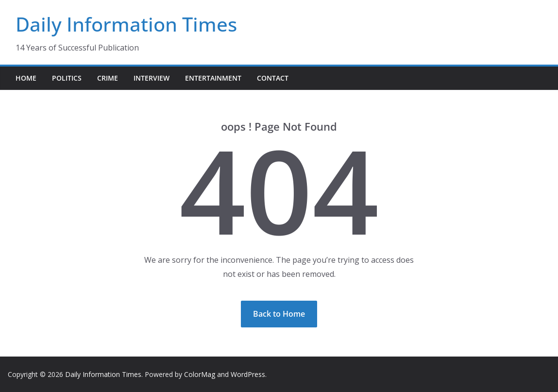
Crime (108, 78)
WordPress (248, 374)
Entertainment (213, 78)
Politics (67, 78)
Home (26, 78)
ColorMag (200, 374)
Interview (152, 78)
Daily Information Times (126, 24)
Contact (273, 78)
